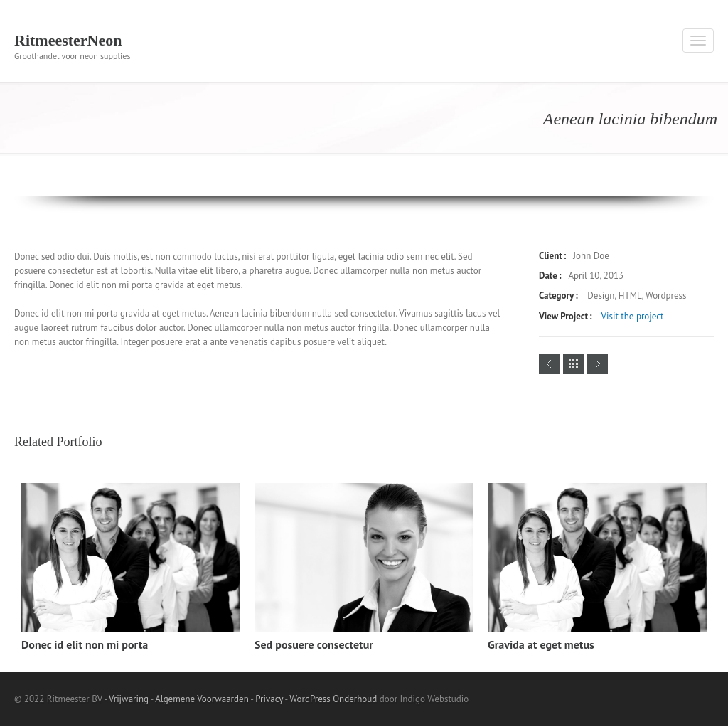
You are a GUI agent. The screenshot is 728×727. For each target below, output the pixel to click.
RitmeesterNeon (68, 40)
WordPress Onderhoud (333, 699)
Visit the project (633, 316)
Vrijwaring (129, 699)
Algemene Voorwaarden (202, 699)
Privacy (269, 699)
